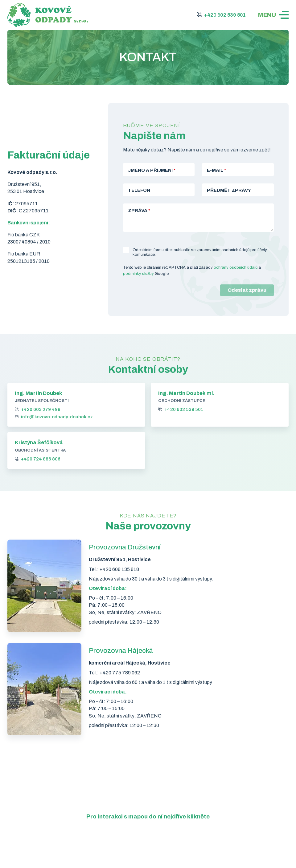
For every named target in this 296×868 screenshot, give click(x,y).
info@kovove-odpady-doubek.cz (57, 417)
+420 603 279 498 (41, 410)
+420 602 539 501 (184, 410)
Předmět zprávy (229, 190)
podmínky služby (138, 274)
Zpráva (139, 211)
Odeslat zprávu (247, 290)
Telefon (139, 190)
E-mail (216, 170)
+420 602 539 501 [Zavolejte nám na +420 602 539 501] (225, 15)
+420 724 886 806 (41, 459)
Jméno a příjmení (152, 170)
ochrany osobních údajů (236, 267)
